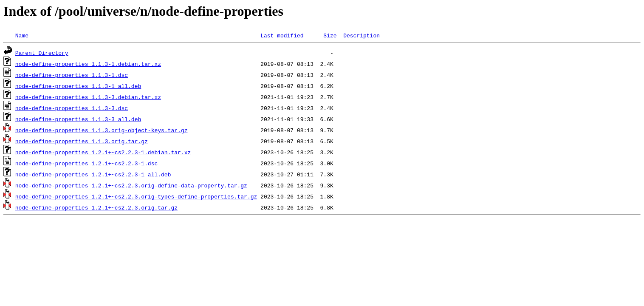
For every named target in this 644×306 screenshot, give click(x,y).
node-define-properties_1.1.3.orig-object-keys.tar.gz (102, 130)
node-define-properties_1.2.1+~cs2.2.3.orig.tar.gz (96, 207)
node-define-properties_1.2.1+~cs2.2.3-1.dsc (86, 163)
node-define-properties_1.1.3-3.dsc (72, 108)
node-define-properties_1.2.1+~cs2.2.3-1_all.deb (93, 174)
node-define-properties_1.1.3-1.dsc (72, 75)
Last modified (282, 35)
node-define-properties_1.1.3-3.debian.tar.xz (88, 97)
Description (362, 35)
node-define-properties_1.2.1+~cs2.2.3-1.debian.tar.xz (103, 152)
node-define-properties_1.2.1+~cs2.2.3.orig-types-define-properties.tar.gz (136, 196)
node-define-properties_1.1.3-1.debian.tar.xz (88, 64)
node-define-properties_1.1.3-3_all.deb (78, 119)
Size (330, 35)
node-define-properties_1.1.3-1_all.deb (78, 86)
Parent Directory (42, 53)
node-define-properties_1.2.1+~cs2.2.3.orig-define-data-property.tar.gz (131, 185)
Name (22, 35)
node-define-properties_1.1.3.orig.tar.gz (82, 141)
